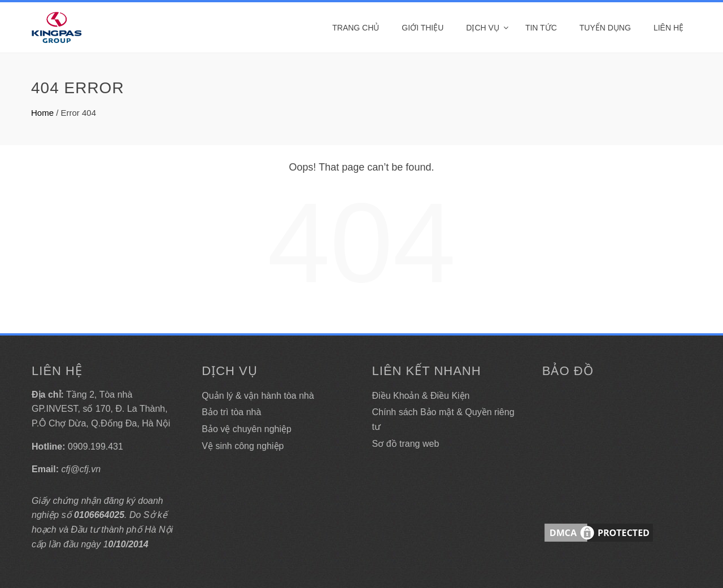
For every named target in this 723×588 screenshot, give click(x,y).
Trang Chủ (356, 28)
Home (42, 113)
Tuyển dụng (605, 28)
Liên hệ (668, 28)
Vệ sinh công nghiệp (243, 446)
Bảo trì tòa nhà (231, 412)
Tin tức (541, 28)
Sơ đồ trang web (406, 444)
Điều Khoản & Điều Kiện (421, 396)
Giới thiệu (423, 28)
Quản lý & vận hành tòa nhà (258, 396)
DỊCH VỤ (483, 28)
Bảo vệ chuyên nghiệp (247, 429)
